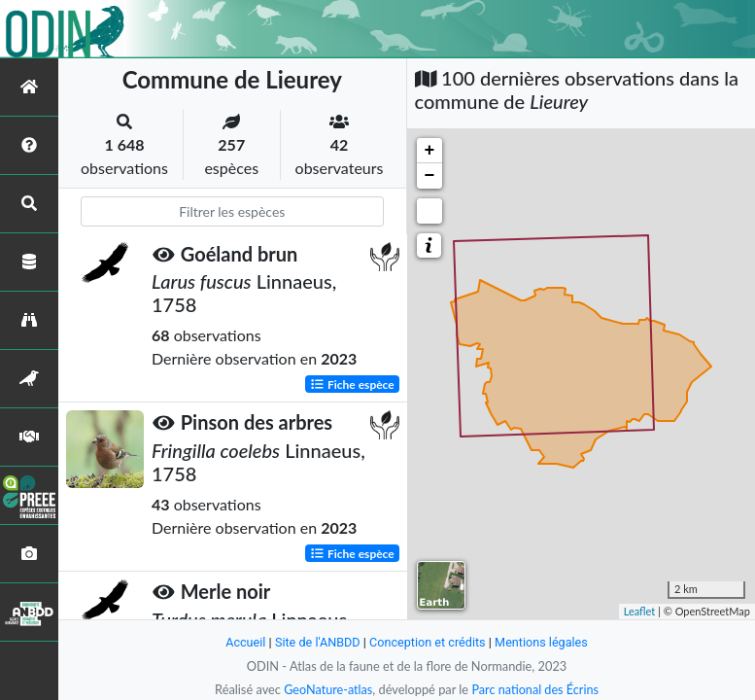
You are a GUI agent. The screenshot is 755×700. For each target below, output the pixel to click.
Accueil (244, 642)
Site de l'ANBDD (316, 642)
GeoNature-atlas (327, 689)
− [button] (430, 176)
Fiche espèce (352, 384)
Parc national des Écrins (535, 689)
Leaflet (640, 611)
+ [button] (430, 151)
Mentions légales (543, 642)
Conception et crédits (428, 642)
